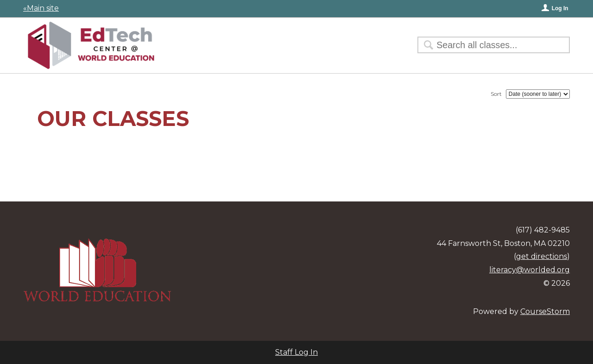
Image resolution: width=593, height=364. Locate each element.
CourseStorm (545, 311)
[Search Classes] (488, 45)
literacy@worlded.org (530, 270)
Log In (560, 8)
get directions (542, 256)
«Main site (41, 8)
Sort (496, 94)
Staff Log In (296, 352)
